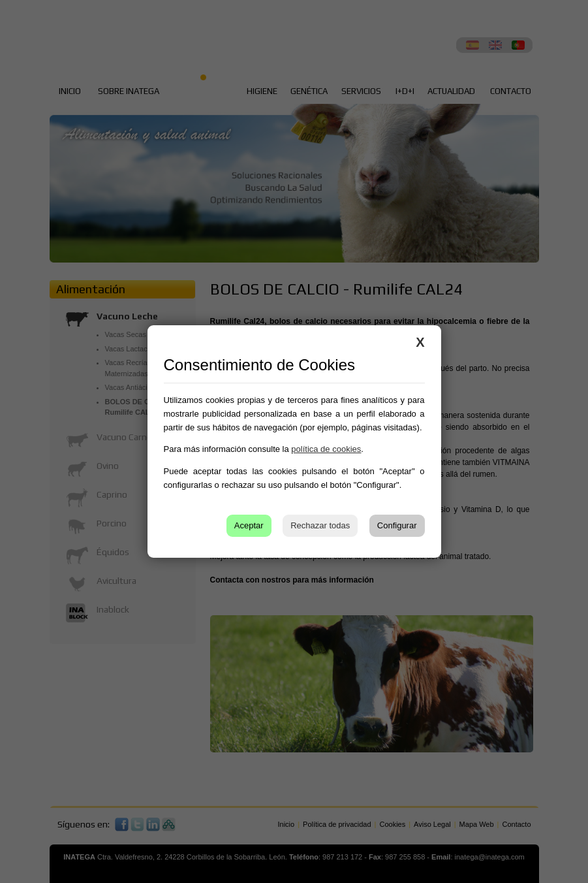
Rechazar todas (320, 525)
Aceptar (249, 525)
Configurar (397, 525)
